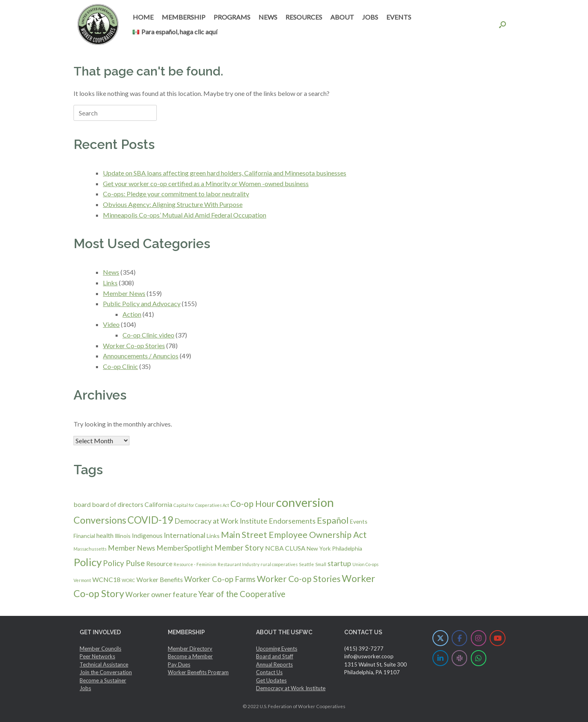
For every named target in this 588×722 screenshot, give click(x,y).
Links (110, 283)
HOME (143, 17)
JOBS (370, 17)
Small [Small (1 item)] (321, 564)
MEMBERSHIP (184, 17)
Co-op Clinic (120, 366)
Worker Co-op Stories (134, 345)
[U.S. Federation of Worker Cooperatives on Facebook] (460, 638)
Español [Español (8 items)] (333, 520)
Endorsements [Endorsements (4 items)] (292, 521)
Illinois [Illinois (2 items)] (123, 536)
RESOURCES (304, 17)
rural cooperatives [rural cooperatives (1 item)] (279, 564)
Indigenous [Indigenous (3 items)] (147, 535)
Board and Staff (275, 656)
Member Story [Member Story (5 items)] (239, 548)
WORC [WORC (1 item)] (128, 580)
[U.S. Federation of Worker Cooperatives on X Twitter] (440, 638)
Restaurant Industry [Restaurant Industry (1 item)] (238, 564)
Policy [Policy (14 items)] (88, 562)
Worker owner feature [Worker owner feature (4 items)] (161, 594)
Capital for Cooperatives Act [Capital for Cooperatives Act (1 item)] (201, 505)
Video (111, 324)
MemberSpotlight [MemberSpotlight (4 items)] (185, 548)
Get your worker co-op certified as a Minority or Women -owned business (206, 183)
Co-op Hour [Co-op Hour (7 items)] (253, 503)
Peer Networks (97, 656)
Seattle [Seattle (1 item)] (306, 564)
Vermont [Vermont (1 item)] (82, 580)
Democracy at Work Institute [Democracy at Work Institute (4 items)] (221, 521)
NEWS (268, 17)
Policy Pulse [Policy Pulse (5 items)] (124, 563)
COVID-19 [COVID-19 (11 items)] (150, 520)
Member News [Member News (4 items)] (131, 548)
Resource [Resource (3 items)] (159, 563)
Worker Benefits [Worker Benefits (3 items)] (160, 579)
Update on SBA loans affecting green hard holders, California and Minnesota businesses (225, 173)
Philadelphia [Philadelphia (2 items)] (347, 548)
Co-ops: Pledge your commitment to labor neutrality (176, 194)
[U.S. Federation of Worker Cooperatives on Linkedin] (440, 658)
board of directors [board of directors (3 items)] (118, 504)
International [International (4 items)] (185, 535)
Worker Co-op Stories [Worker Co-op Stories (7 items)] (299, 579)
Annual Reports (274, 664)
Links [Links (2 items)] (213, 536)
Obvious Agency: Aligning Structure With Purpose (173, 204)
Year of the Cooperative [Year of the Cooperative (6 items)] (242, 594)
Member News (124, 293)
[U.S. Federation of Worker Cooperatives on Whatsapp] (479, 658)
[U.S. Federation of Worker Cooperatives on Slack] (460, 658)
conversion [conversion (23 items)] (305, 502)
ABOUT (342, 17)
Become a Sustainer (103, 680)
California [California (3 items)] (158, 504)
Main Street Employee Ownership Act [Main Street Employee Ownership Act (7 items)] (294, 534)
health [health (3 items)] (105, 535)
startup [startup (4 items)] (339, 563)
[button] (502, 24)
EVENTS (399, 17)
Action (132, 314)
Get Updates (271, 680)
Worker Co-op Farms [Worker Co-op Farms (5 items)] (220, 579)
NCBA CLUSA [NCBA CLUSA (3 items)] (285, 548)
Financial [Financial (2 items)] (84, 536)
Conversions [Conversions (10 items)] (100, 520)
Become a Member (190, 656)
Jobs (85, 688)
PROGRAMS (232, 17)
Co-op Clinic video (148, 335)
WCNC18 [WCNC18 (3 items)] (106, 579)
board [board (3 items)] (82, 504)
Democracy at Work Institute (291, 688)
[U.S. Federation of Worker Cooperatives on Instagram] (479, 638)
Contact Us (269, 672)
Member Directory (190, 649)
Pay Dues (179, 664)
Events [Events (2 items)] (359, 521)
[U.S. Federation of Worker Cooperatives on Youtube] (498, 638)
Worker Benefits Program (198, 672)
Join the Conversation (106, 672)
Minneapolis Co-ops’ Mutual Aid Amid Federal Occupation (185, 215)
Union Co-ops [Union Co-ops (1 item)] (365, 564)
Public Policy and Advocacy (142, 303)
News (111, 272)
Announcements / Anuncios (141, 356)
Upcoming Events (277, 649)
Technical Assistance (104, 664)
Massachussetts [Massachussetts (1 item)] (90, 549)
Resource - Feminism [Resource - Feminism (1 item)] (195, 564)
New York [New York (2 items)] (319, 548)
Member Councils (100, 649)
